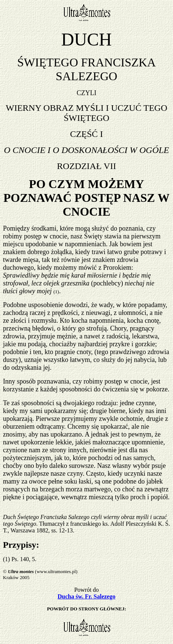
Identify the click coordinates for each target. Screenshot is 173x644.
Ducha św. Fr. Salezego (86, 596)
